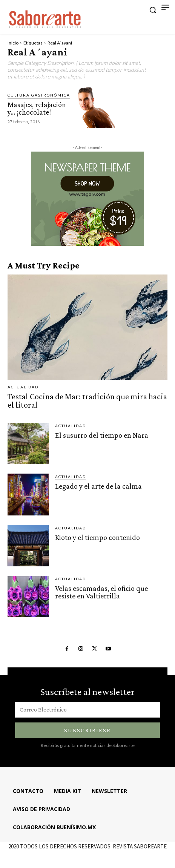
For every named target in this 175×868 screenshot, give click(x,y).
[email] (87, 710)
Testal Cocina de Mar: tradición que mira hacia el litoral (87, 401)
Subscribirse (87, 730)
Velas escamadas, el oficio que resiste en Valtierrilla (101, 592)
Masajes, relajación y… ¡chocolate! (37, 108)
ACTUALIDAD (23, 387)
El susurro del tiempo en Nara (102, 435)
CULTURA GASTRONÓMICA (39, 95)
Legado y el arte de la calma (98, 486)
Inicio (13, 43)
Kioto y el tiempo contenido (97, 537)
